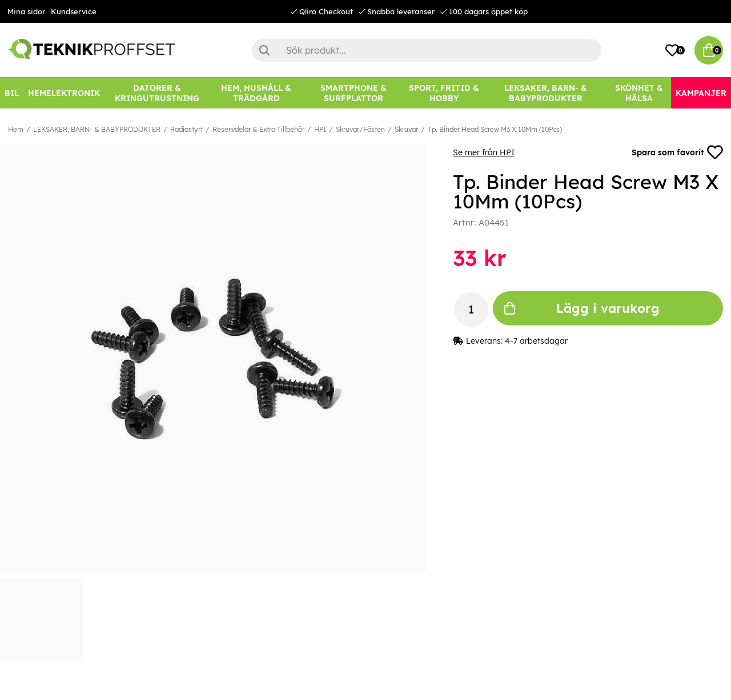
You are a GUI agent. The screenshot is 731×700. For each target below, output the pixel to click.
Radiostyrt (186, 129)
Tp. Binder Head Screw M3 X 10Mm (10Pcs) (495, 129)
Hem (16, 129)
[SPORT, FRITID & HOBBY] (444, 93)
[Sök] (427, 50)
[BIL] (12, 93)
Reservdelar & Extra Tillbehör (258, 129)
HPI (320, 129)
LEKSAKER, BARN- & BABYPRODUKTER (97, 129)
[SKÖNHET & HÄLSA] (639, 93)
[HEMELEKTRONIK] (64, 93)
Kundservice (74, 11)
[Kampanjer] (701, 93)
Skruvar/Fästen (360, 129)
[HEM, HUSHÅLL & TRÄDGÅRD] (257, 93)
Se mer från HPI (484, 152)
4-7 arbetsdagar (536, 341)
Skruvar (406, 129)
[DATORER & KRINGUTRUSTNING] (157, 93)
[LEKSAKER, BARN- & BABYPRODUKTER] (546, 93)
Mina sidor (26, 11)
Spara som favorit (677, 152)
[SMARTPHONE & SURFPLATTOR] (353, 93)
